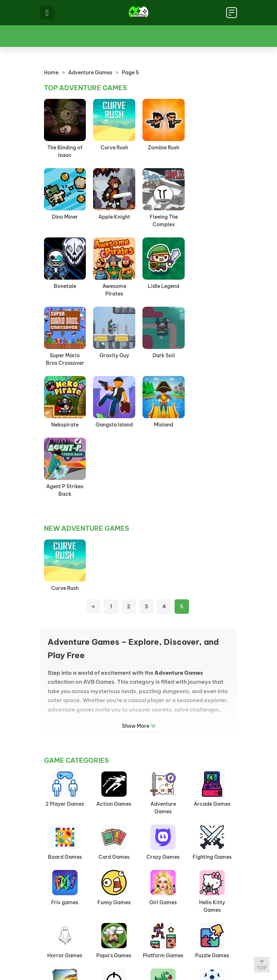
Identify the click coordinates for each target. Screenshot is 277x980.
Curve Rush (114, 148)
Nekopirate (65, 355)
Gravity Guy (163, 286)
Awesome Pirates (212, 221)
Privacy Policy (135, 953)
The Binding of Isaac (65, 151)
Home (51, 73)
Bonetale (163, 217)
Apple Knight (65, 217)
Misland (163, 355)
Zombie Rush (163, 148)
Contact (180, 953)
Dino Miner (212, 148)
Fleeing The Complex (114, 221)
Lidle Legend (65, 286)
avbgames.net (141, 964)
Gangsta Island (114, 355)
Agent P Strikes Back (212, 359)
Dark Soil (212, 286)
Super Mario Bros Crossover (114, 290)
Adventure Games (90, 73)
